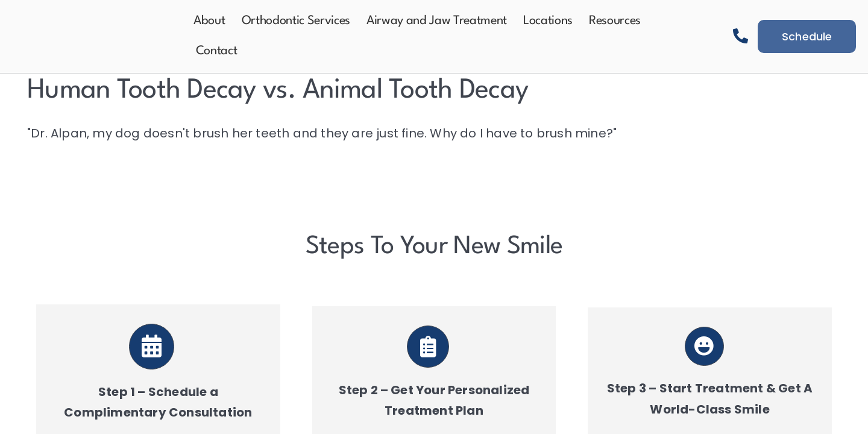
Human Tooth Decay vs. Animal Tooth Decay (278, 91)
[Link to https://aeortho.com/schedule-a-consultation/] (152, 347)
